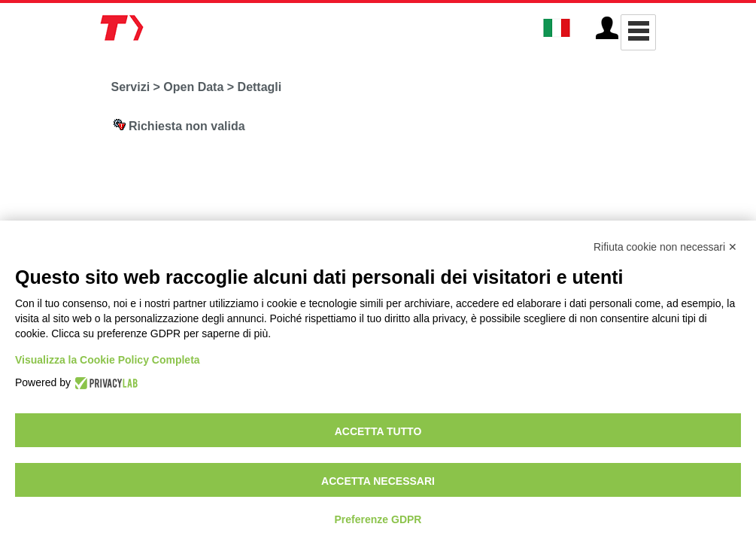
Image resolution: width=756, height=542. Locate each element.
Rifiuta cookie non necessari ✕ (665, 247)
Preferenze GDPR (378, 519)
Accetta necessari (378, 481)
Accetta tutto (378, 431)
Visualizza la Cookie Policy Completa (108, 360)
